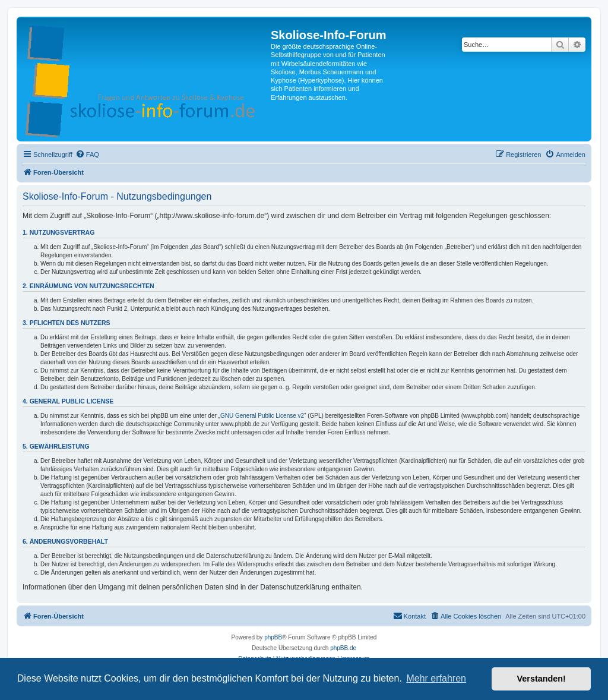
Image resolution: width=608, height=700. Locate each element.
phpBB (273, 637)
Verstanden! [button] (541, 679)
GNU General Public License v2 (262, 416)
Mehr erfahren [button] (436, 678)
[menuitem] (87, 154)
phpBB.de (343, 648)
